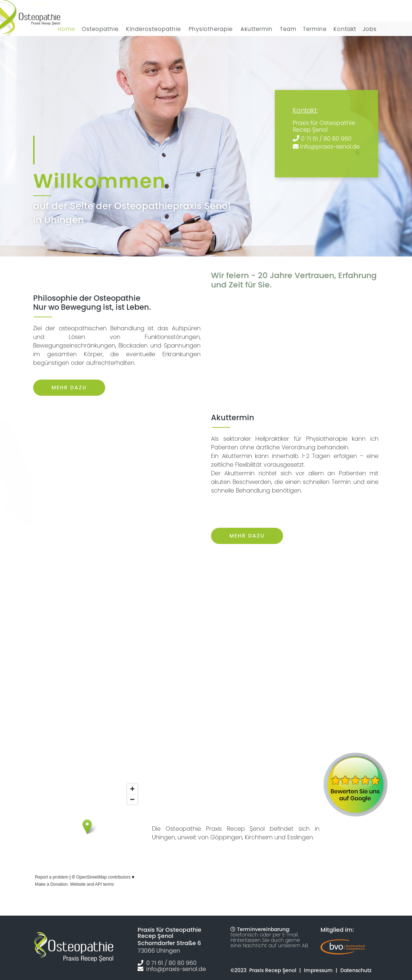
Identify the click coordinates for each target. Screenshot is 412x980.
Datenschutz (356, 970)
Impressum (318, 970)
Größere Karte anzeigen (56, 892)
